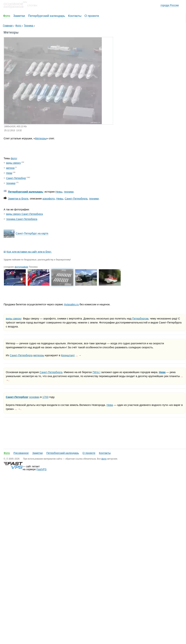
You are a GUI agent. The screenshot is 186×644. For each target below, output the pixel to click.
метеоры (39, 355)
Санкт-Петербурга (76, 199)
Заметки (19, 16)
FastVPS (42, 469)
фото (14, 158)
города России (170, 5)
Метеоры (41, 138)
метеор (10, 168)
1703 (45, 397)
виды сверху (13, 163)
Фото (7, 16)
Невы (59, 192)
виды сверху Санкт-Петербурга (24, 214)
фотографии (21, 267)
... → (78, 355)
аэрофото (49, 199)
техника (11, 183)
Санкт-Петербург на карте (32, 233)
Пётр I (96, 372)
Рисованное (21, 453)
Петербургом (140, 318)
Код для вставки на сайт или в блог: (29, 252)
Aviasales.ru (71, 304)
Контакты (75, 16)
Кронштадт (68, 355)
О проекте (92, 16)
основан (34, 397)
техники (69, 192)
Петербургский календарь (47, 16)
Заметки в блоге (18, 199)
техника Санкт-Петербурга (22, 219)
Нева (9, 173)
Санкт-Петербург (16, 178)
